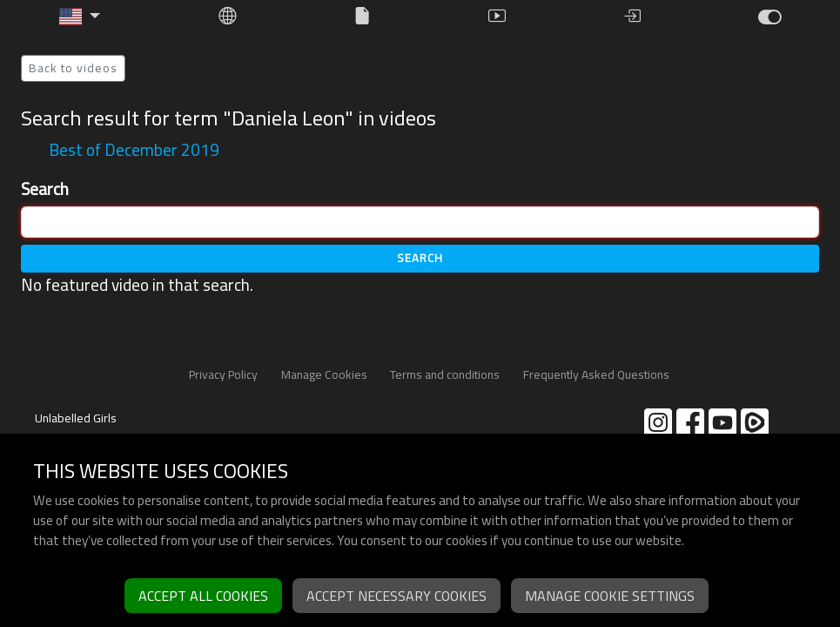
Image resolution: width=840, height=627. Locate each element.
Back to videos (73, 68)
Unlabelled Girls (76, 418)
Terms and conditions (445, 374)
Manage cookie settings (610, 596)
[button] (80, 17)
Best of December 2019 (134, 150)
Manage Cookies (324, 374)
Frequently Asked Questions (596, 374)
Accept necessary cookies (396, 596)
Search (45, 189)
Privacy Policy (223, 374)
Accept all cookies (203, 596)
